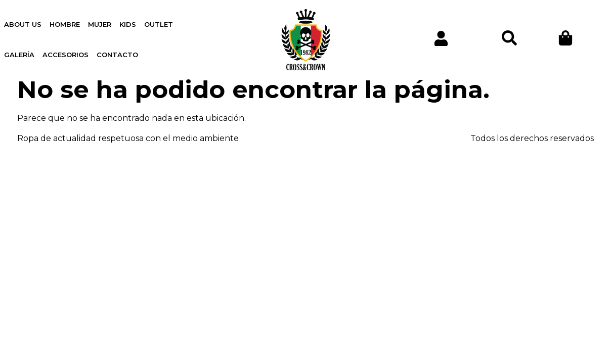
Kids (128, 24)
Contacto (117, 55)
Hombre (65, 24)
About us (23, 24)
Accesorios (66, 55)
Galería (19, 55)
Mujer (100, 24)
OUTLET (159, 24)
